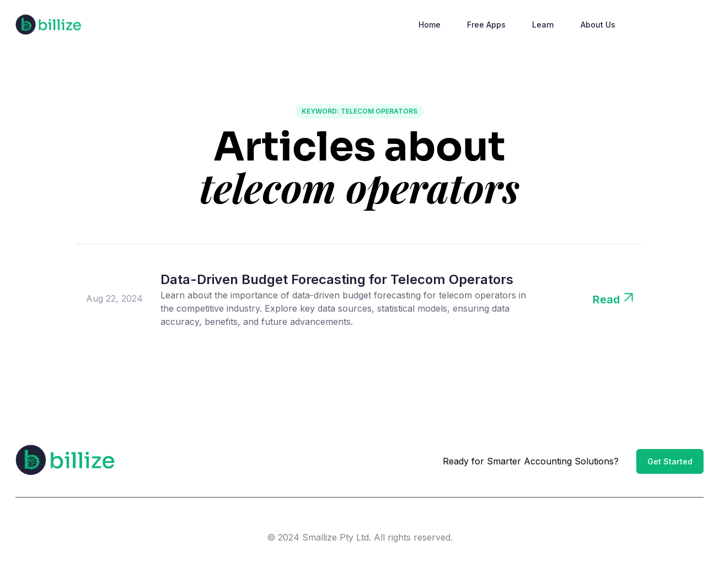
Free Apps (486, 25)
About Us (598, 25)
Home (430, 25)
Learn (543, 25)
